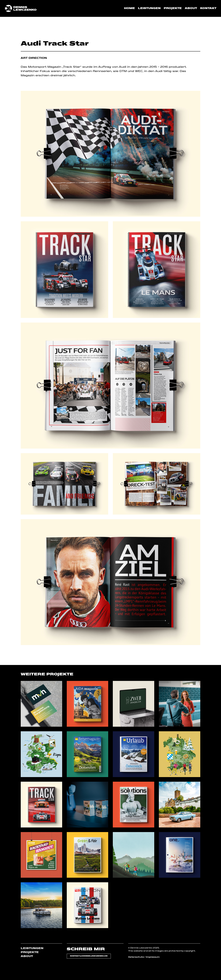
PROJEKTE (30, 952)
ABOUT (27, 956)
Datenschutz (136, 957)
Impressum (153, 957)
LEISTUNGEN (32, 948)
